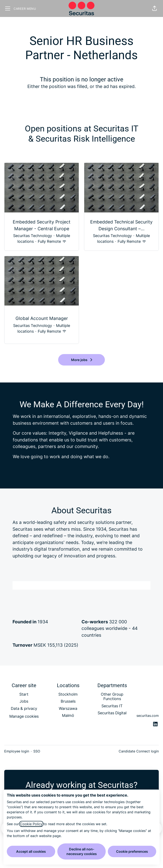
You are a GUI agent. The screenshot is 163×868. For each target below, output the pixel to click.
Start (24, 694)
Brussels (68, 701)
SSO (37, 751)
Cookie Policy (31, 824)
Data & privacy (24, 708)
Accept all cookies (31, 851)
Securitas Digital (112, 713)
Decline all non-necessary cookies (82, 851)
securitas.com (148, 716)
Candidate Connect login (139, 751)
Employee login (17, 751)
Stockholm (68, 694)
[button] (155, 8)
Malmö (68, 715)
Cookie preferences (132, 851)
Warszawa (68, 708)
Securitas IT (112, 706)
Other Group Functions (112, 697)
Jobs (24, 701)
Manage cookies (24, 716)
